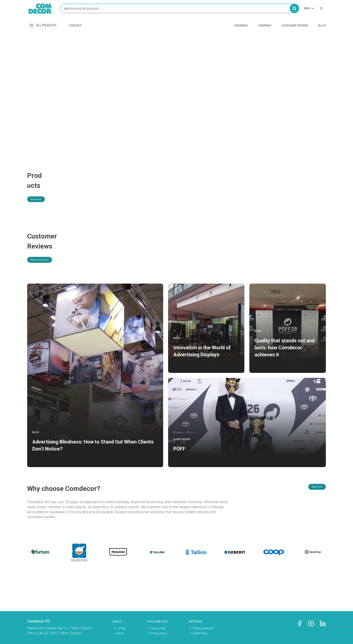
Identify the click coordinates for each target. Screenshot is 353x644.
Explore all (41, 191)
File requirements (203, 628)
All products (43, 25)
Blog (322, 25)
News (120, 633)
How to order (158, 628)
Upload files (200, 633)
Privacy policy (159, 633)
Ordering (241, 25)
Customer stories (295, 25)
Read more (311, 494)
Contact (75, 25)
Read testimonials (47, 267)
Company (265, 25)
